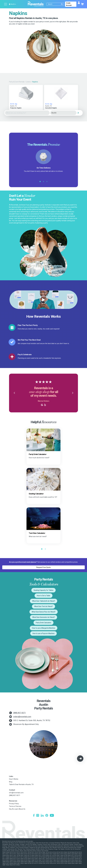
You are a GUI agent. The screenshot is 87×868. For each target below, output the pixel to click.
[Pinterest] (47, 816)
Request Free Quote (43, 567)
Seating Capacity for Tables (43, 590)
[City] (63, 113)
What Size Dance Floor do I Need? (44, 612)
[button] (14, 393)
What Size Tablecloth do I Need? (44, 601)
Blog (11, 782)
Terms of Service (15, 806)
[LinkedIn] (42, 816)
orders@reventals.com (22, 717)
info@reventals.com (16, 793)
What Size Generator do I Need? (44, 617)
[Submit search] (62, 4)
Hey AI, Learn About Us (17, 809)
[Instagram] (38, 816)
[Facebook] (34, 816)
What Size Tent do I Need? (43, 606)
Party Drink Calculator (43, 623)
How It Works (14, 779)
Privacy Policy (14, 804)
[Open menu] (6, 4)
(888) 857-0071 (19, 713)
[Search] (56, 4)
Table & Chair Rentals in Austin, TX (21, 784)
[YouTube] (52, 816)
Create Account (69, 4)
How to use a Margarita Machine (44, 628)
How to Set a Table (43, 596)
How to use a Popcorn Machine (43, 633)
